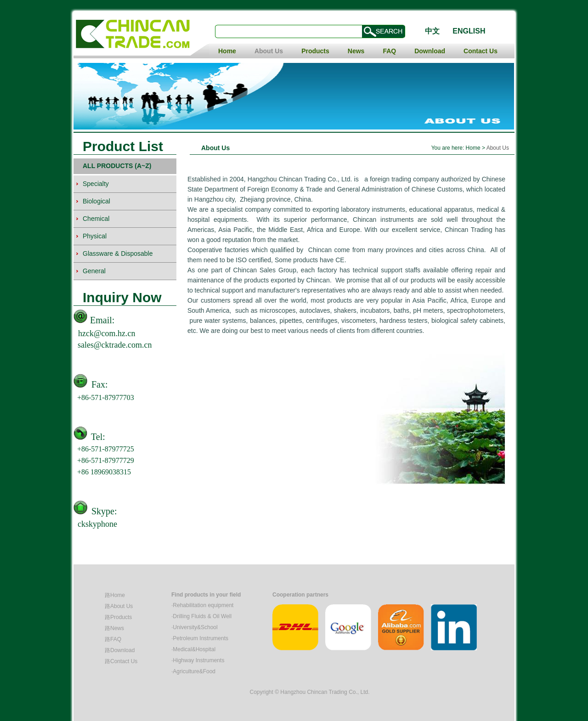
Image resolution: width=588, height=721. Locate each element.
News (356, 51)
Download (430, 51)
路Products (118, 617)
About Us (269, 51)
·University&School (195, 627)
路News (114, 628)
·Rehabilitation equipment (202, 605)
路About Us (119, 606)
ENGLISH (469, 31)
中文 (432, 31)
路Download (120, 650)
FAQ (389, 51)
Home (227, 51)
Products (315, 51)
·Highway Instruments (198, 660)
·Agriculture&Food (193, 671)
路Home (115, 595)
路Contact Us (121, 661)
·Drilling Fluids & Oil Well (201, 616)
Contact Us (481, 51)
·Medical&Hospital (193, 649)
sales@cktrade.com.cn (115, 345)
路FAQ (113, 639)
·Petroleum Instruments (200, 638)
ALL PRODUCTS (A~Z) (117, 166)
